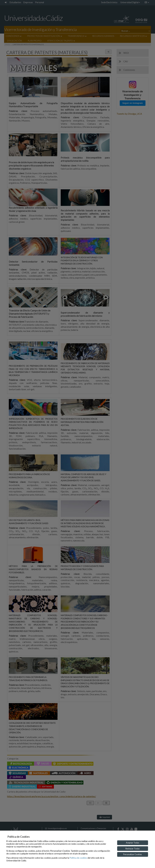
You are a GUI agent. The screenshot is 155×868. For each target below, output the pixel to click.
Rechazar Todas (133, 849)
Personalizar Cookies (133, 854)
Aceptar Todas (133, 843)
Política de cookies (78, 858)
